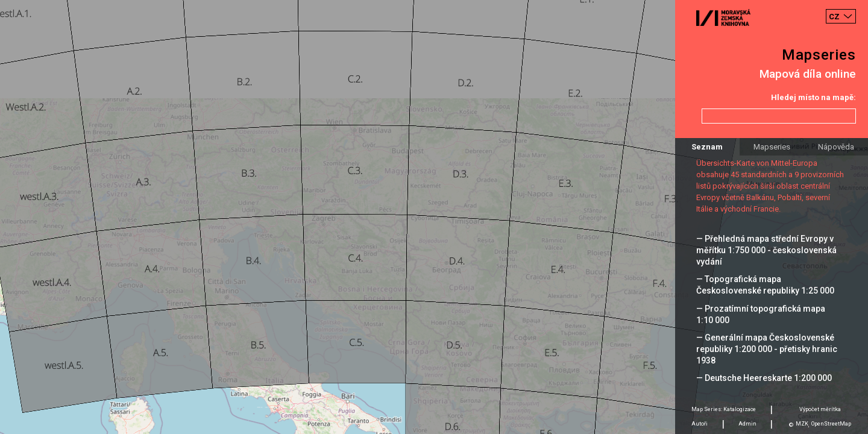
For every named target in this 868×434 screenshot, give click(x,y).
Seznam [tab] (707, 147)
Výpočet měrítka (820, 409)
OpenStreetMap (831, 424)
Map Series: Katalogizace (724, 409)
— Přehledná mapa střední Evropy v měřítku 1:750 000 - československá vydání (766, 250)
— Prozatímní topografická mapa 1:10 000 (761, 314)
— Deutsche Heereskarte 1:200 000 (764, 378)
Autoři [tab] (700, 424)
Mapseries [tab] (772, 147)
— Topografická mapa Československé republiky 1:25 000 (765, 285)
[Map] (434, 217)
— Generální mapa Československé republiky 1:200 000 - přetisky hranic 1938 (767, 349)
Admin (747, 424)
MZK (802, 424)
